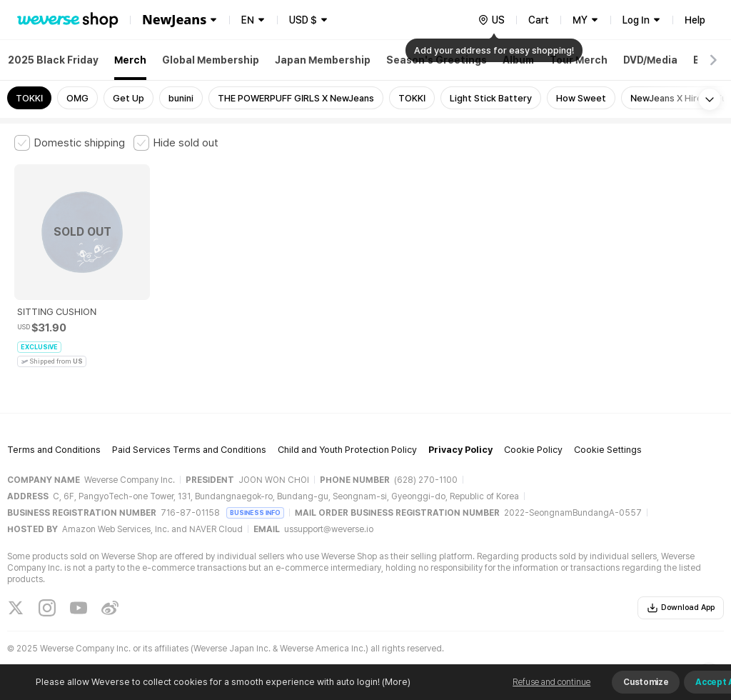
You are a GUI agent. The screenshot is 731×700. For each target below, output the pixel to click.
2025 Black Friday (53, 60)
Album (518, 60)
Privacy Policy (460, 450)
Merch (130, 60)
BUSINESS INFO (255, 512)
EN (248, 20)
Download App (681, 608)
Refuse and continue (551, 682)
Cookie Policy (533, 450)
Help (695, 20)
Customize (646, 682)
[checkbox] (70, 143)
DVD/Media (650, 60)
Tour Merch (579, 60)
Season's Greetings (437, 60)
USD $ (303, 20)
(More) (395, 682)
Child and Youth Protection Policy (347, 450)
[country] (491, 20)
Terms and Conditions (54, 450)
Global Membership (211, 60)
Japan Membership (323, 60)
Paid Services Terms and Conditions (189, 450)
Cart (539, 20)
